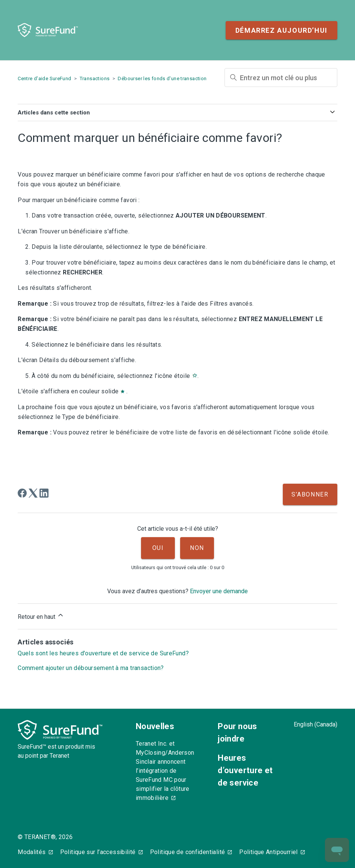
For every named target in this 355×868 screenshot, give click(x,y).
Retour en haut (41, 616)
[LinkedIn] (44, 493)
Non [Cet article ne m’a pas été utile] (197, 548)
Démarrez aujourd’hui (281, 30)
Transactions (95, 78)
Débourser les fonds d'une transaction (162, 78)
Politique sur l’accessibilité (98, 852)
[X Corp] (33, 493)
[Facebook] (22, 493)
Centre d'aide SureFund (44, 78)
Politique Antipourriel (268, 852)
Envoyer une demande (219, 591)
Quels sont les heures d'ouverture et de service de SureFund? (103, 653)
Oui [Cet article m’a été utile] (158, 548)
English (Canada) (316, 724)
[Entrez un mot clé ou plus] (281, 78)
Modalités (32, 852)
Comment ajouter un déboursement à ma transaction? (91, 668)
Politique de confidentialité (188, 852)
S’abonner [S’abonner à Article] (310, 494)
